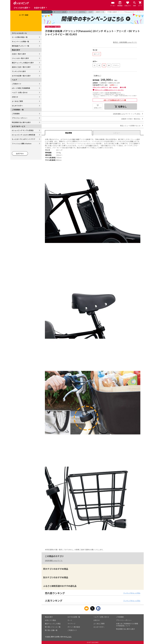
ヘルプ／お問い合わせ (20, 92)
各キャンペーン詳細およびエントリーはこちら (109, 90)
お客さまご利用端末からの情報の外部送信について (127, 625)
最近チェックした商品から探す (23, 63)
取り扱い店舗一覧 (51, 630)
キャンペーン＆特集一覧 (20, 41)
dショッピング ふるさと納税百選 (23, 135)
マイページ (71, 624)
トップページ (47, 12)
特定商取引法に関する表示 (21, 122)
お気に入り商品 (50, 620)
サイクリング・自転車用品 (77, 12)
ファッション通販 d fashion (22, 143)
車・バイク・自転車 (60, 12)
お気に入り (98, 108)
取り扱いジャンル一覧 (53, 627)
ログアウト (20, 154)
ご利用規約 (16, 114)
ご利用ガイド (17, 84)
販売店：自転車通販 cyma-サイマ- (125, 42)
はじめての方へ (17, 106)
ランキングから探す (19, 71)
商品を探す (49, 617)
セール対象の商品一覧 (20, 37)
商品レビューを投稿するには (130, 126)
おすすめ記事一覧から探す (21, 76)
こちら (69, 637)
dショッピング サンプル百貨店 (23, 130)
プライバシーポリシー (20, 118)
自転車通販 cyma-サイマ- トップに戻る (127, 114)
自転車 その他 (100, 12)
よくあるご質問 (17, 101)
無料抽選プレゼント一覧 (20, 46)
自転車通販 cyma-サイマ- (54, 560)
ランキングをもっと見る (132, 593)
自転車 (90, 12)
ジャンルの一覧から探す (20, 58)
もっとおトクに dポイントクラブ (23, 139)
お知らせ (15, 97)
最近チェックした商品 (53, 624)
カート (70, 620)
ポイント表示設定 (74, 627)
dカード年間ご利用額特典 (21, 88)
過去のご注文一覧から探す (21, 67)
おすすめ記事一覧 (74, 617)
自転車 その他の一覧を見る (131, 119)
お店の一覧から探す (19, 54)
